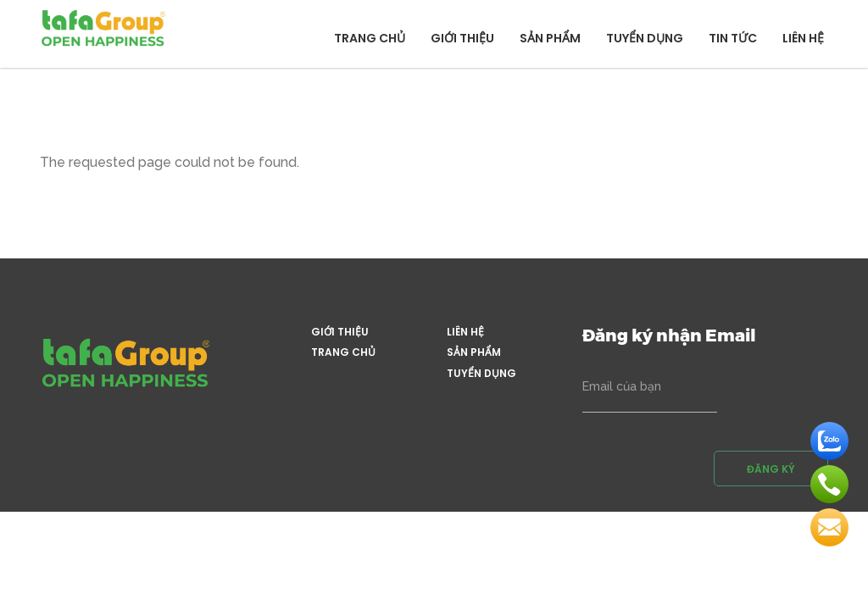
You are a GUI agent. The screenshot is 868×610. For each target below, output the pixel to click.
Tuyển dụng (645, 38)
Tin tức (733, 38)
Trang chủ (370, 38)
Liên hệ (803, 38)
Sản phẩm (550, 38)
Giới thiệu (462, 38)
